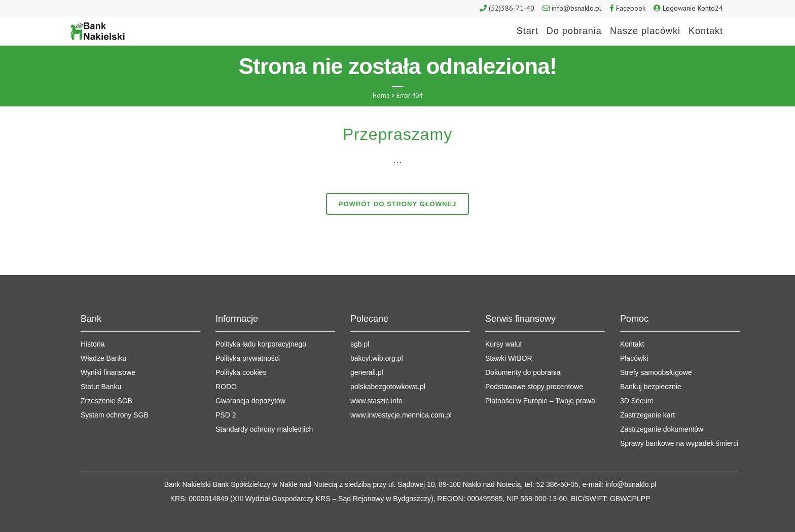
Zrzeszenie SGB (106, 401)
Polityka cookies (241, 372)
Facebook (631, 8)
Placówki (634, 358)
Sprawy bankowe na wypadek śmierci (679, 443)
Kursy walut (503, 344)
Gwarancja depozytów (250, 401)
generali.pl (367, 372)
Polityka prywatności (248, 358)
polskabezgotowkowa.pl (388, 387)
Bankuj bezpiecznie (651, 387)
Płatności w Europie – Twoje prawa (540, 401)
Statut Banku (101, 387)
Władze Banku (103, 358)
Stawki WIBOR (509, 358)
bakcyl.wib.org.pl (377, 358)
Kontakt (632, 344)
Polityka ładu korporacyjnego (261, 344)
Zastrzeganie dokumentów (662, 429)
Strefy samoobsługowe (656, 372)
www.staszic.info (376, 401)
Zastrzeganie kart (647, 415)
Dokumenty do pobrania (523, 372)
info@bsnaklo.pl (576, 8)
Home (381, 96)
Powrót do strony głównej (398, 204)
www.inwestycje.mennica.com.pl (401, 415)
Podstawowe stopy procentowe (534, 387)
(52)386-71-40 (512, 8)
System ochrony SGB (115, 415)
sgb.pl (360, 344)
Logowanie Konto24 (693, 8)
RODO (226, 387)
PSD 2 (226, 415)
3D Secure (637, 401)
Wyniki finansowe (108, 372)
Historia (93, 344)
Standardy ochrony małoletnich (264, 429)
